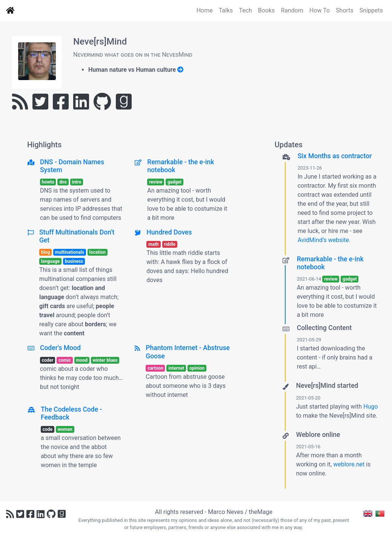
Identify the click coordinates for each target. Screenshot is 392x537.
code (48, 429)
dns (63, 182)
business (74, 261)
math (154, 244)
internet (176, 368)
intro (76, 182)
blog (46, 252)
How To (320, 10)
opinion (197, 368)
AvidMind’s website (323, 240)
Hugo (370, 407)
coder (48, 360)
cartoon (155, 368)
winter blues (105, 360)
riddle (170, 244)
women (65, 429)
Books (267, 10)
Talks (226, 10)
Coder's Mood (60, 348)
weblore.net (349, 464)
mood (82, 360)
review (156, 182)
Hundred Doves (169, 232)
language (51, 261)
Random (292, 10)
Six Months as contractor (335, 156)
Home (205, 10)
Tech (245, 10)
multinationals (70, 252)
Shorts (345, 10)
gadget (174, 182)
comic (65, 360)
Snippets (371, 10)
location (98, 252)
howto (48, 182)
